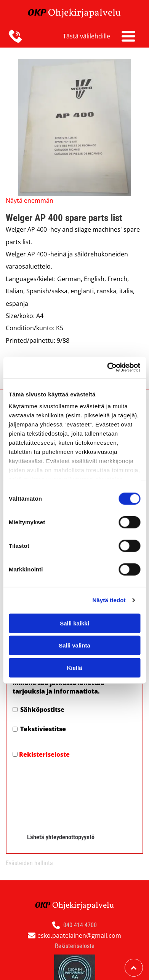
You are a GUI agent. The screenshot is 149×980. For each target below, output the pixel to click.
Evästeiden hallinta (29, 803)
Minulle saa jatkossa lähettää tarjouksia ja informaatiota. (58, 687)
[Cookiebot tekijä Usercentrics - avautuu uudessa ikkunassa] (107, 337)
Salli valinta (74, 615)
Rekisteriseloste (44, 754)
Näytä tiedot (109, 570)
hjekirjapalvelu (88, 13)
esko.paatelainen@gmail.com (79, 875)
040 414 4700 (80, 865)
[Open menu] (128, 36)
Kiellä (74, 637)
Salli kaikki (74, 593)
